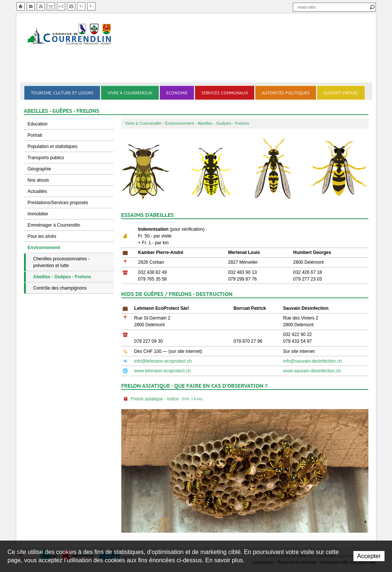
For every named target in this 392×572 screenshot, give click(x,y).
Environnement (44, 248)
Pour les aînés (42, 236)
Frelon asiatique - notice (168, 399)
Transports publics (46, 158)
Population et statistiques (53, 146)
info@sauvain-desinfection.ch (312, 361)
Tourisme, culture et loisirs (62, 93)
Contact (31, 6)
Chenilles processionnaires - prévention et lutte (62, 262)
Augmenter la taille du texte (81, 6)
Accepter (369, 556)
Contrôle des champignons (60, 288)
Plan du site (41, 6)
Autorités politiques (286, 93)
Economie (177, 93)
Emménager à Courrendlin (54, 225)
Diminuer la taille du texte (91, 6)
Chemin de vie (51, 6)
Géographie (39, 169)
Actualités (37, 191)
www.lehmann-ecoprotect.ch (162, 371)
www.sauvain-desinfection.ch (312, 371)
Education (38, 124)
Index (61, 6)
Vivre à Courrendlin (130, 93)
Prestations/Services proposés (58, 203)
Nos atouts (38, 180)
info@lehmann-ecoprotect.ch (163, 361)
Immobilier (38, 214)
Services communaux (225, 93)
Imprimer (71, 6)
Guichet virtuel (341, 93)
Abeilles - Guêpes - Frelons (62, 277)
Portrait (35, 135)
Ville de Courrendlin (70, 35)
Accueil (21, 6)
